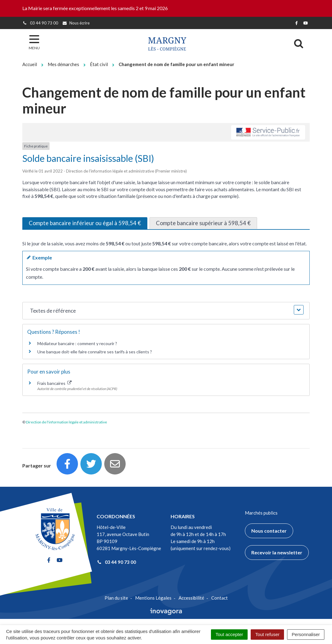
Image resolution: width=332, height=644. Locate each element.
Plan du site (116, 598)
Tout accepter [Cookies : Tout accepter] (229, 634)
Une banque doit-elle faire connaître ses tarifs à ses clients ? (95, 352)
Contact (219, 598)
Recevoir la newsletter (277, 552)
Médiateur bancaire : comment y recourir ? (77, 343)
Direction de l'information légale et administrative (66, 422)
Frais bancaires (54, 383)
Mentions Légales (153, 598)
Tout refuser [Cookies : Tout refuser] (267, 634)
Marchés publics (261, 513)
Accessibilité (191, 598)
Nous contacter (269, 531)
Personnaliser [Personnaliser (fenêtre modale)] (306, 634)
